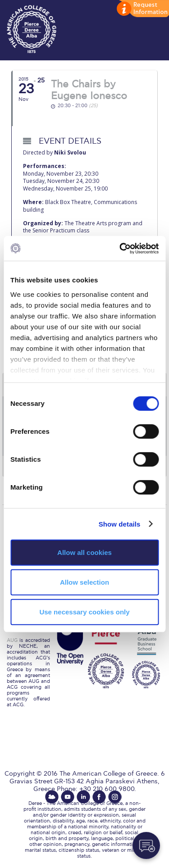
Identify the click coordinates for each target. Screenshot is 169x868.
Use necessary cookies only (84, 611)
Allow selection (84, 582)
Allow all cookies (84, 552)
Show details (120, 524)
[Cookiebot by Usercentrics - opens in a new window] (120, 248)
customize (142, 9)
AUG (12, 640)
